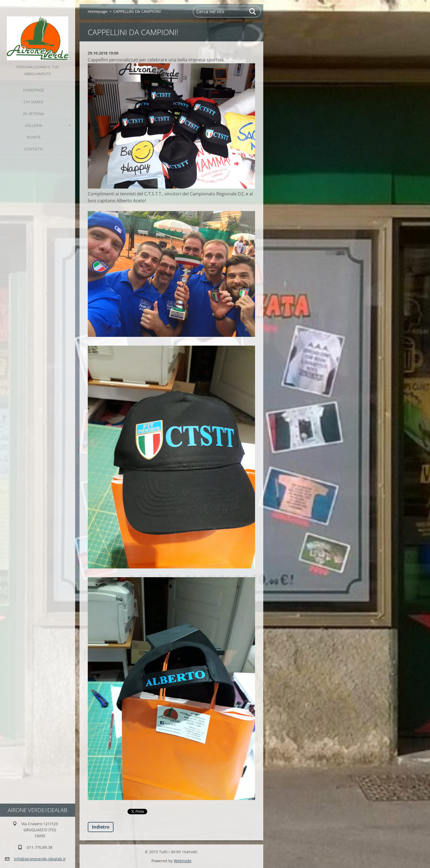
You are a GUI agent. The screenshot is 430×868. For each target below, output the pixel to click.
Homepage (34, 90)
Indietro (101, 827)
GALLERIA (34, 125)
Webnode (183, 861)
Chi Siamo (33, 102)
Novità (34, 137)
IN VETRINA (33, 114)
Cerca (253, 12)
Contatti (33, 149)
